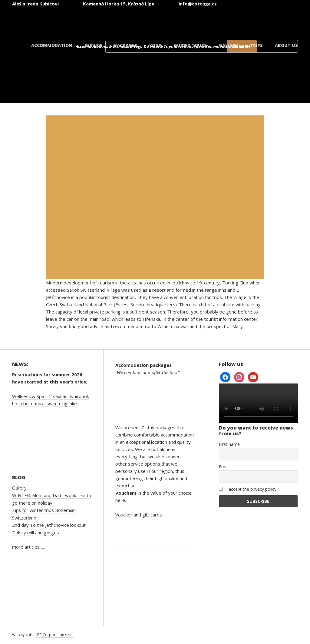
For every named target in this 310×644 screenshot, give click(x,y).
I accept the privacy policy (248, 489)
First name (229, 444)
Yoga (155, 45)
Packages (126, 45)
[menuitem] (132, 21)
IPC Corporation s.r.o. (55, 635)
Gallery (228, 45)
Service (93, 45)
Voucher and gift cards (139, 515)
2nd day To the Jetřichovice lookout (49, 525)
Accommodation (52, 45)
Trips (256, 45)
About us (286, 45)
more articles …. (29, 547)
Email (224, 467)
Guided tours (190, 45)
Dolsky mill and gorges (36, 533)
